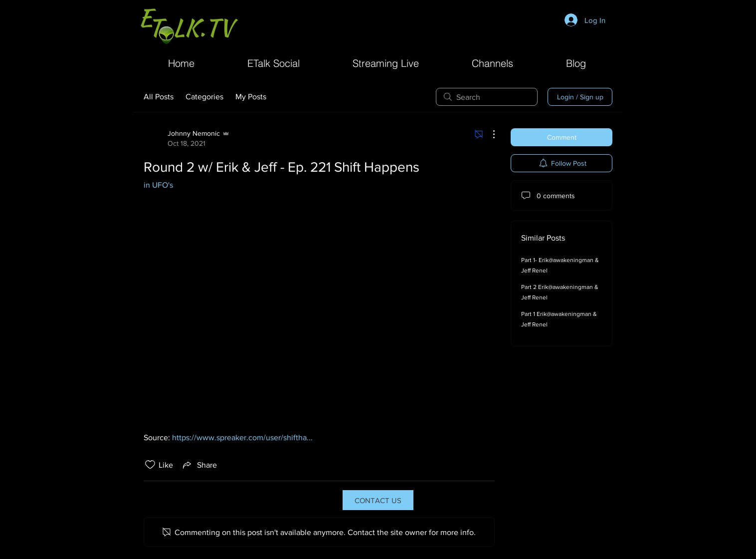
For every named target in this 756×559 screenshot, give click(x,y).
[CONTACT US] (378, 500)
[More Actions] (489, 134)
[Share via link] (199, 465)
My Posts (251, 97)
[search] (487, 97)
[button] (492, 62)
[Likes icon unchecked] (150, 465)
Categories (204, 97)
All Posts (159, 97)
